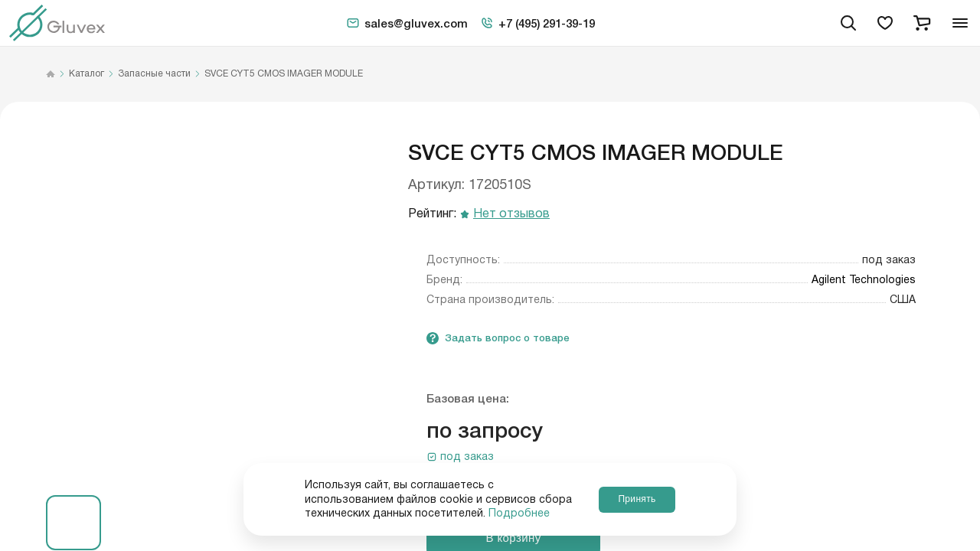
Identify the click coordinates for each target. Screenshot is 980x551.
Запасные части (154, 74)
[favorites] (885, 23)
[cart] (922, 23)
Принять (637, 499)
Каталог (87, 74)
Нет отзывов (511, 215)
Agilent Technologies (864, 280)
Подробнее (519, 514)
